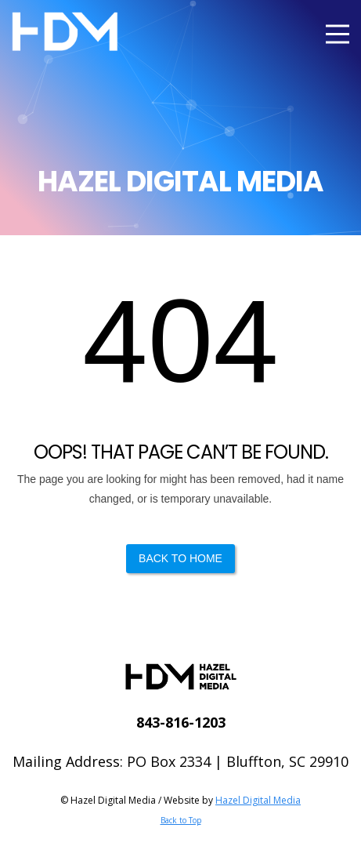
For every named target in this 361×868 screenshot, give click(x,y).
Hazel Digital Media (258, 800)
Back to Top (181, 820)
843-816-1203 (181, 722)
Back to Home (180, 558)
